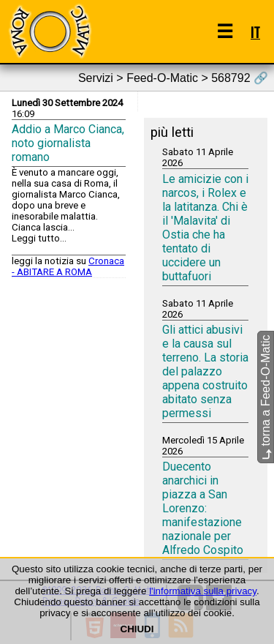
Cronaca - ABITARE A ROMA (68, 266)
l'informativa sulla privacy (203, 591)
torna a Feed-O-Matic (266, 398)
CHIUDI (137, 629)
